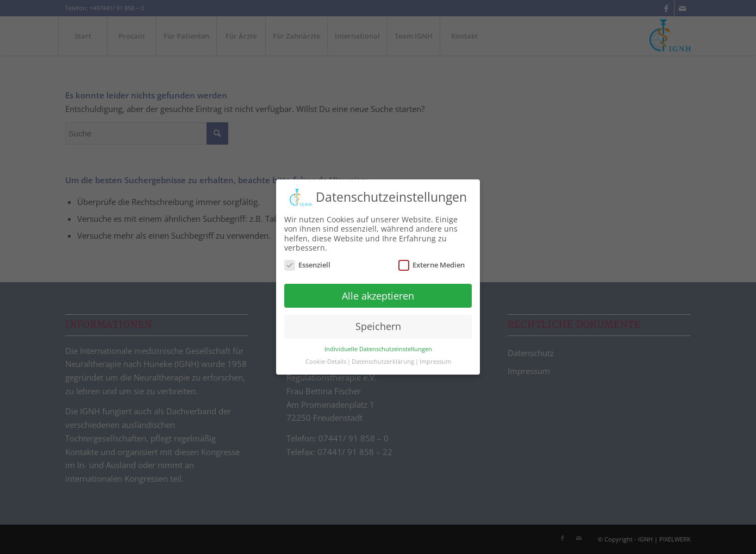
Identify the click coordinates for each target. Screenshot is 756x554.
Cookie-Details (326, 356)
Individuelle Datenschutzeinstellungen (378, 344)
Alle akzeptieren (378, 290)
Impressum (435, 356)
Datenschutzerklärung (383, 356)
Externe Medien (432, 259)
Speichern (378, 321)
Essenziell (307, 259)
